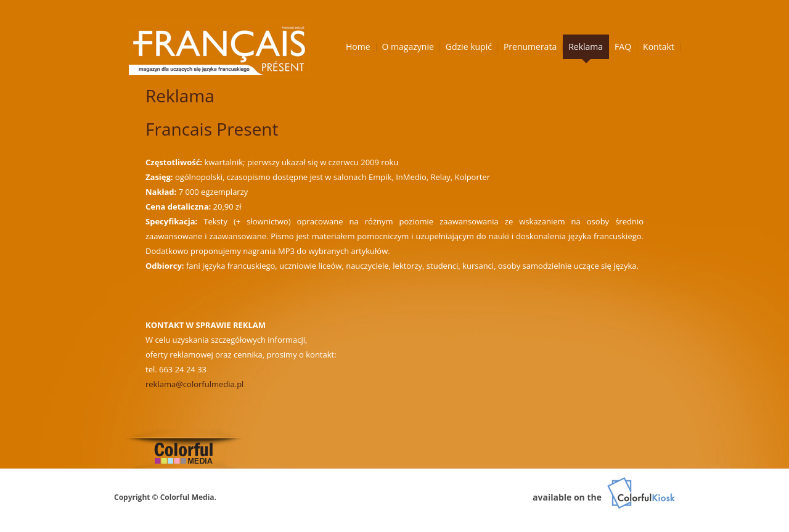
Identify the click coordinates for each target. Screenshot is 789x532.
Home (358, 47)
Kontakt (659, 47)
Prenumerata (530, 47)
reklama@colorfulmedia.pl (194, 384)
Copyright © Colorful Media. (165, 497)
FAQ (623, 47)
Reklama (586, 47)
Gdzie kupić (469, 47)
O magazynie (408, 47)
